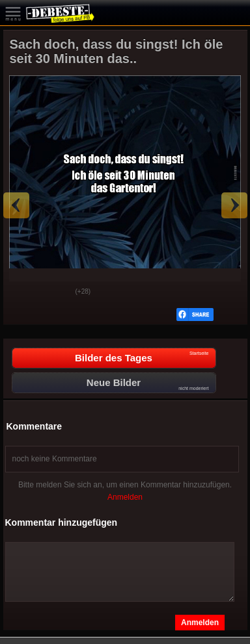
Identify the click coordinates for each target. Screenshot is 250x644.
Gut (23, 292)
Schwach (56, 292)
